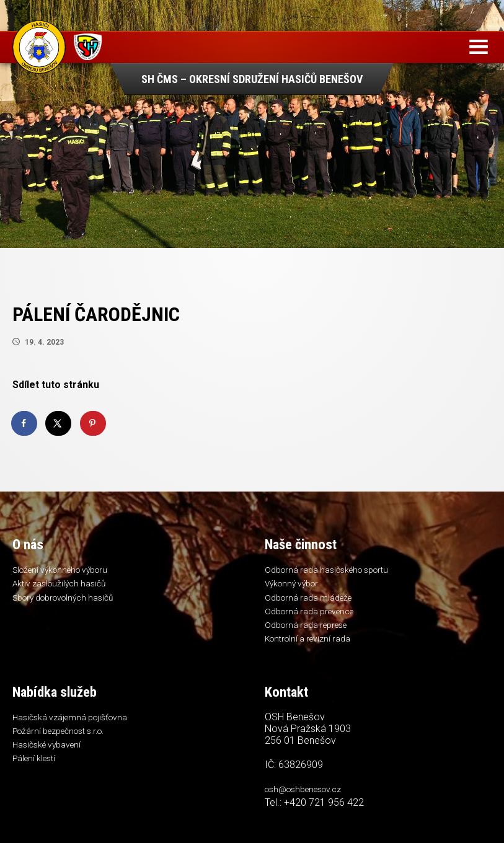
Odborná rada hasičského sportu (333, 571)
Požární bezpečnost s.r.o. (66, 743)
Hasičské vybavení (51, 758)
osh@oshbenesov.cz (309, 800)
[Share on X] (59, 423)
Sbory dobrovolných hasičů (69, 601)
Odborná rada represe (311, 632)
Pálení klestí (37, 773)
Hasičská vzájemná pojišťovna (75, 728)
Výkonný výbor (294, 586)
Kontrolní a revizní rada (312, 647)
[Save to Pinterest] (94, 423)
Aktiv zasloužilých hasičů (63, 586)
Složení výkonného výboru (66, 571)
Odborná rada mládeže (312, 601)
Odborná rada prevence (315, 616)
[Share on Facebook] (25, 423)
